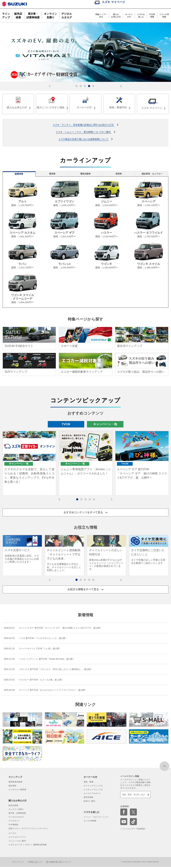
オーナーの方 (129, 16)
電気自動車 (86, 174)
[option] (29, 465)
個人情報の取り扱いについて (58, 863)
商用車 (119, 174)
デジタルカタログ (67, 16)
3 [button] (87, 501)
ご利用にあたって (35, 863)
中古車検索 (13, 825)
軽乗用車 (18, 175)
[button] (50, 86)
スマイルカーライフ (17, 838)
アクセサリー (14, 822)
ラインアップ (6, 16)
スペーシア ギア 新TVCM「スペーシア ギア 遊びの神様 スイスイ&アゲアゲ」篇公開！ (60, 627)
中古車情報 (152, 16)
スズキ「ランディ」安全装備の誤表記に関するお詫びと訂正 (83, 124)
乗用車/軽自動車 (16, 783)
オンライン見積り (50, 16)
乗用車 (52, 174)
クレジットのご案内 (17, 842)
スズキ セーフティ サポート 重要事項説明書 (28, 845)
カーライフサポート (92, 794)
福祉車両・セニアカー (153, 174)
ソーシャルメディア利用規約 (133, 830)
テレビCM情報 (90, 822)
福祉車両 (12, 787)
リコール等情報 (164, 16)
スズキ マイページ (113, 2)
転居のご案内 (89, 802)
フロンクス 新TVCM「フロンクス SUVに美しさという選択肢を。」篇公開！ (55, 669)
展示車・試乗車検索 (33, 16)
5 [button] (96, 501)
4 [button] (92, 501)
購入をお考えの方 (116, 16)
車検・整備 (88, 783)
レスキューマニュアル (93, 790)
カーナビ (12, 834)
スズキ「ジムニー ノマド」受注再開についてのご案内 (84, 131)
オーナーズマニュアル (93, 787)
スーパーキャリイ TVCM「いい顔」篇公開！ (37, 648)
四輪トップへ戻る (101, 16)
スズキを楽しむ (141, 16)
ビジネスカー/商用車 (17, 790)
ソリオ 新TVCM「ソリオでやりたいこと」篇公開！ (40, 637)
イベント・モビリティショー (96, 818)
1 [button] (79, 501)
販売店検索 (18, 16)
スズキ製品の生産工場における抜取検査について (83, 138)
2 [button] (83, 501)
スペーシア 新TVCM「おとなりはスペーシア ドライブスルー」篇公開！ (52, 691)
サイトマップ (18, 863)
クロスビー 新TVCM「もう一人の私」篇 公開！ (38, 680)
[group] (22, 554)
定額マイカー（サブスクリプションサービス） (29, 829)
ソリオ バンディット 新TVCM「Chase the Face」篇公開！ (44, 659)
